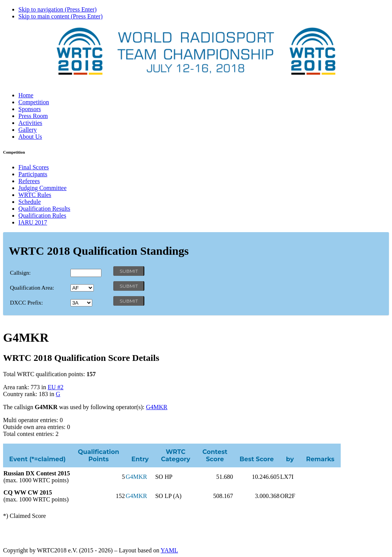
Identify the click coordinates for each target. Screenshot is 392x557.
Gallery (28, 130)
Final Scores (34, 167)
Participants (33, 174)
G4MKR (157, 407)
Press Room (33, 116)
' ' (82, 288)
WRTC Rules (35, 195)
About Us (30, 137)
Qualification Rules (42, 215)
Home (26, 95)
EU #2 (55, 387)
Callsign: (20, 273)
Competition (34, 102)
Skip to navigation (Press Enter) (57, 9)
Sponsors (30, 109)
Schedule (30, 202)
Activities (30, 123)
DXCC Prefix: (26, 303)
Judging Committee (42, 188)
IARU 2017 (33, 222)
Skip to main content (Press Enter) (60, 16)
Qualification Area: (32, 288)
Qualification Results (44, 209)
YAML (169, 550)
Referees (29, 181)
